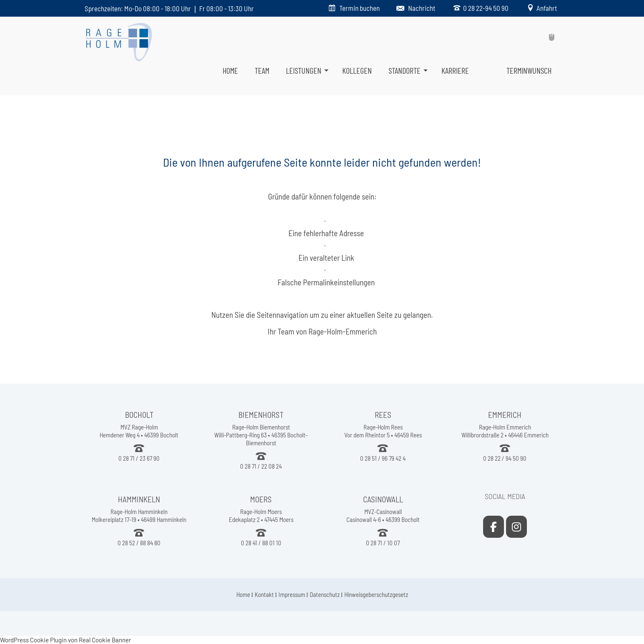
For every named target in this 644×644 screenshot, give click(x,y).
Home (243, 594)
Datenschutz (325, 594)
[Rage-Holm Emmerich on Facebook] (494, 527)
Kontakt (264, 594)
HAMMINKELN (139, 499)
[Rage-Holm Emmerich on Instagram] (516, 527)
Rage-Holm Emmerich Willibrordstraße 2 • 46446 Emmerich (505, 431)
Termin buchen (360, 8)
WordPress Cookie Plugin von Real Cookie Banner (65, 640)
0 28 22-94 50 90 (485, 8)
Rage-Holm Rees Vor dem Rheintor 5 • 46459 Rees (383, 431)
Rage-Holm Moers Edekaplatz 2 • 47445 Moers (261, 515)
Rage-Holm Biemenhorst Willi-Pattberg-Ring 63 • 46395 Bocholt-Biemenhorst (261, 435)
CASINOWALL (383, 499)
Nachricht (422, 8)
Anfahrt (545, 8)
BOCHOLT (139, 415)
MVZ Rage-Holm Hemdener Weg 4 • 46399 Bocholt (139, 431)
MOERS (261, 499)
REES (383, 415)
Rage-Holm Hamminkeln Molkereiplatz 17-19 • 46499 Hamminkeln (139, 515)
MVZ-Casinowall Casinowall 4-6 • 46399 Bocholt (383, 515)
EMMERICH (505, 415)
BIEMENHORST (261, 415)
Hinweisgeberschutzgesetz (376, 594)
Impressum (292, 594)
